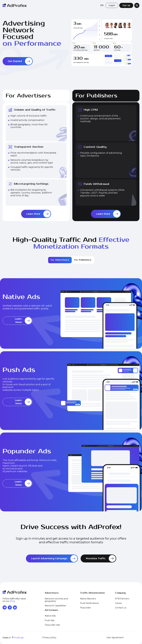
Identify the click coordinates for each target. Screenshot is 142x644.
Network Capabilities (55, 606)
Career (119, 603)
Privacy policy (49, 638)
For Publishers (83, 260)
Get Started (20, 61)
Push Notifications (89, 603)
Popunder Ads (52, 625)
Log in (112, 5)
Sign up (126, 5)
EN (102, 5)
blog (12, 601)
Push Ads (50, 620)
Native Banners (88, 599)
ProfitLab (18, 638)
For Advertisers (60, 260)
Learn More (38, 214)
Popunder (86, 608)
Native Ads (50, 616)
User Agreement (115, 638)
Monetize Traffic (101, 558)
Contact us (121, 608)
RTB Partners (122, 599)
